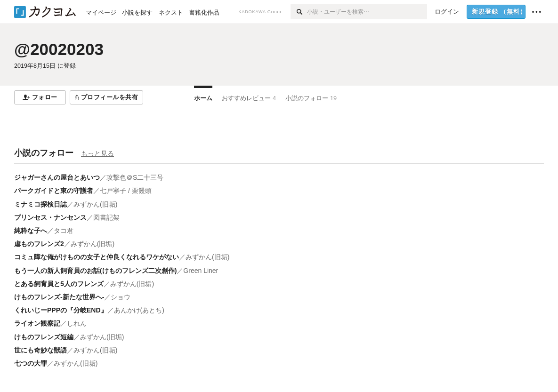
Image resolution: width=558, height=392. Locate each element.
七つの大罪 (31, 363)
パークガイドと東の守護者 (54, 191)
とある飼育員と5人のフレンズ (59, 284)
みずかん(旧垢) (95, 204)
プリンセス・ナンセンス (50, 217)
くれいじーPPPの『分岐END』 (61, 310)
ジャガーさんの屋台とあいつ (57, 177)
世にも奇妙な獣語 (40, 350)
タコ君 (64, 231)
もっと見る (97, 153)
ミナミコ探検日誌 (40, 204)
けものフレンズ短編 (44, 337)
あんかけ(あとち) (139, 310)
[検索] (299, 12)
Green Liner (201, 271)
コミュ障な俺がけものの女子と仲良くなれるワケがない (97, 257)
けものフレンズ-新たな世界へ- (59, 297)
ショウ (121, 297)
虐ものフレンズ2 (39, 244)
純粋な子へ (31, 231)
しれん (77, 323)
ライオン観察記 (37, 323)
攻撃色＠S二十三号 (135, 177)
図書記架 (106, 217)
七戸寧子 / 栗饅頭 (126, 191)
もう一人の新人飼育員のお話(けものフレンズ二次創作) (95, 271)
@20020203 (59, 49)
